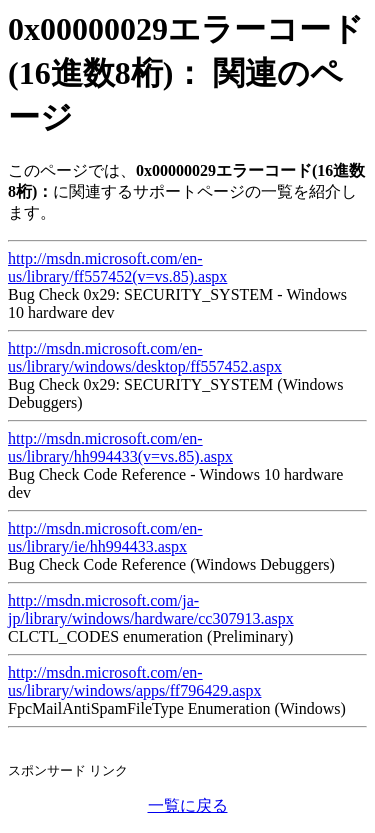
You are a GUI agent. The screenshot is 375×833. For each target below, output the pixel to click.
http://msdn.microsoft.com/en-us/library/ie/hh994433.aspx (105, 537)
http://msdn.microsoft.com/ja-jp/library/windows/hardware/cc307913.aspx (151, 609)
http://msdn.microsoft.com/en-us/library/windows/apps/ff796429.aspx (134, 681)
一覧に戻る (188, 805)
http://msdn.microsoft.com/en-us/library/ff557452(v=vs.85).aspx (117, 267)
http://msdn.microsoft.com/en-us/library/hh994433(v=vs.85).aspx (120, 447)
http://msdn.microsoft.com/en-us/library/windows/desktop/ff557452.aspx (145, 357)
